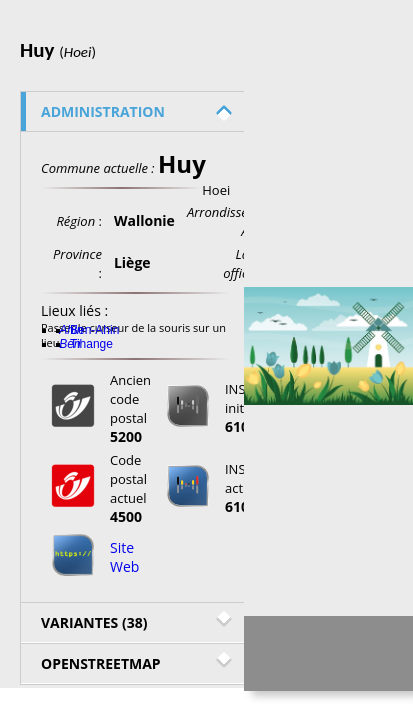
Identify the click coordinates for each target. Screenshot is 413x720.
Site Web (124, 557)
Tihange (91, 344)
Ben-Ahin (94, 330)
